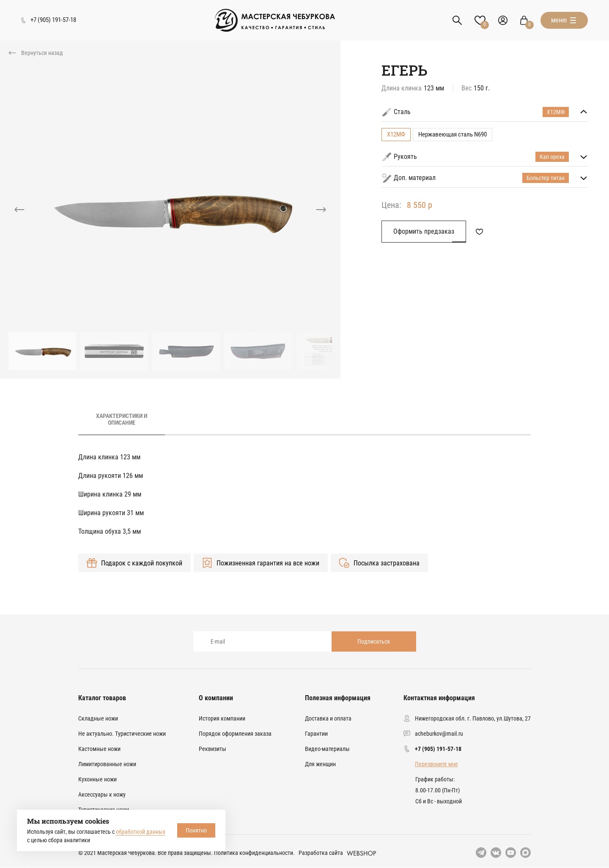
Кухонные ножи (97, 779)
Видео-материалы (327, 749)
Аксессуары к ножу (102, 794)
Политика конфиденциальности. (254, 853)
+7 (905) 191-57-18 (438, 749)
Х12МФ (396, 134)
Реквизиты (213, 749)
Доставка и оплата (328, 718)
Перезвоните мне (436, 764)
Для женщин (320, 764)
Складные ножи (98, 718)
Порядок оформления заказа (235, 734)
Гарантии (316, 734)
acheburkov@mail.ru (439, 734)
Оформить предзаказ (424, 232)
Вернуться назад (42, 53)
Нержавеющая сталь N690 (453, 134)
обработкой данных (141, 832)
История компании (222, 718)
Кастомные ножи (99, 749)
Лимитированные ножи (107, 764)
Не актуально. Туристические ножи (122, 734)
